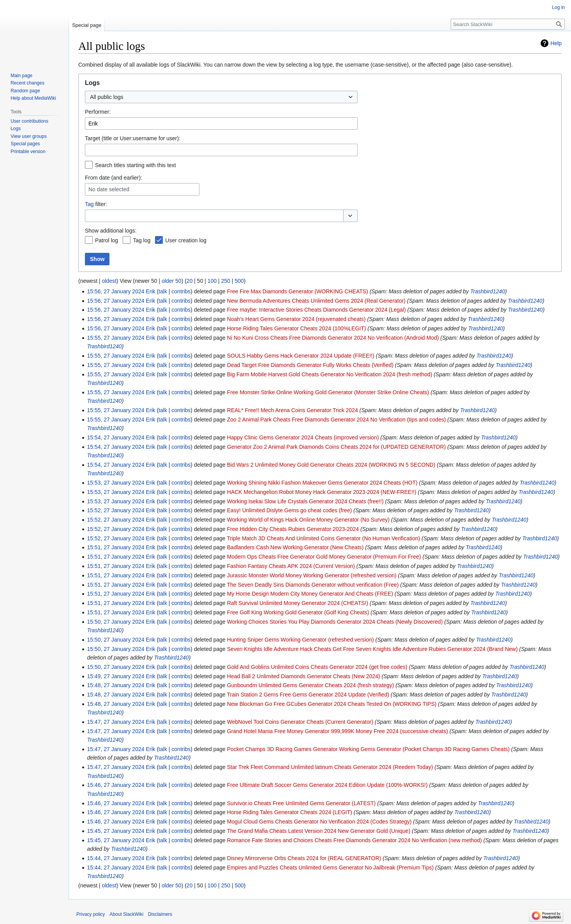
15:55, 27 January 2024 (115, 338)
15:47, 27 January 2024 (115, 722)
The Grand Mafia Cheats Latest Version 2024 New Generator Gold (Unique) (319, 831)
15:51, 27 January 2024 (115, 547)
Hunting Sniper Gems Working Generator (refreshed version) (300, 640)
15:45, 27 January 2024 (115, 831)
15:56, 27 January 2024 (115, 291)
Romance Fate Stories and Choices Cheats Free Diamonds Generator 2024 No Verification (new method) (354, 840)
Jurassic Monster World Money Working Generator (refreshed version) (312, 575)
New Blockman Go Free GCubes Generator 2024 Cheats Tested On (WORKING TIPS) (332, 704)
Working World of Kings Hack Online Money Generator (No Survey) (308, 520)
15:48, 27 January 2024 (115, 685)
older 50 (172, 281)
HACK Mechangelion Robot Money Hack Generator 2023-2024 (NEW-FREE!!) (322, 492)
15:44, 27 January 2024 (115, 858)
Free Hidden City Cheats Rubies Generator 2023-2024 (293, 529)
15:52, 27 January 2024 (115, 510)
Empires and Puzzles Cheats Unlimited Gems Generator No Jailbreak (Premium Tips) (330, 868)
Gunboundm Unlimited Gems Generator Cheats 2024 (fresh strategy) (311, 685)
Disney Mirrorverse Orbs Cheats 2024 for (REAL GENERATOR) (304, 858)
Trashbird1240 (487, 291)
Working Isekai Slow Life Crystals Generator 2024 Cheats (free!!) (305, 501)
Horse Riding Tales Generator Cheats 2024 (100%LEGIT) (297, 328)
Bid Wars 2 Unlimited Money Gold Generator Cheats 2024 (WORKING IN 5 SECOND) (331, 465)
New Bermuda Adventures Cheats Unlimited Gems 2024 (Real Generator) (316, 301)
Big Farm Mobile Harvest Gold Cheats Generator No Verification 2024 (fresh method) (330, 374)
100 (212, 281)
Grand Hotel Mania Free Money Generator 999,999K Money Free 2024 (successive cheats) (337, 731)
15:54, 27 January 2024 (115, 437)
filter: (96, 204)
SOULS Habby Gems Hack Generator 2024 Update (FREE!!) (301, 356)
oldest (109, 281)
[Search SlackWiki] (508, 24)
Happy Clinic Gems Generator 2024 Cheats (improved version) (303, 437)
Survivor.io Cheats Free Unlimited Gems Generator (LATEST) (301, 803)
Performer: (98, 112)
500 (239, 281)
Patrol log (107, 240)
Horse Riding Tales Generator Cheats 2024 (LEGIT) (290, 812)
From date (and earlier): (114, 178)
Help (556, 43)
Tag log (142, 240)
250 (226, 281)
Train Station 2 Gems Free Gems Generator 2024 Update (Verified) (308, 695)
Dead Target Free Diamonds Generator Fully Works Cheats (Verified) (310, 365)
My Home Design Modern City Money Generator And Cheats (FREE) (310, 594)
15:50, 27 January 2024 (115, 622)
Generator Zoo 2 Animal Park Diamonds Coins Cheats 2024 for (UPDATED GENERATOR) (337, 447)
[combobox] (221, 97)
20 (190, 281)
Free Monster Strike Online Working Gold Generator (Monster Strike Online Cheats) (328, 392)
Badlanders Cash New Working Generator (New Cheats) (295, 547)
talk (163, 291)
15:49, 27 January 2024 (115, 676)
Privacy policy (91, 914)
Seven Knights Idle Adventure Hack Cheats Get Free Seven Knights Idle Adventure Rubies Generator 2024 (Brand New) (372, 649)
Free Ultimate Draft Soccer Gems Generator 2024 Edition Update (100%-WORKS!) (327, 785)
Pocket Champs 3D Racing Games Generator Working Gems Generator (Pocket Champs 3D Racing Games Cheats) (368, 749)
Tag (89, 204)
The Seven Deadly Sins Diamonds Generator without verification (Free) (313, 585)
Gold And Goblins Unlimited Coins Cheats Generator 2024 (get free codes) (317, 667)
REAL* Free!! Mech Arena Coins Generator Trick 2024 (293, 410)
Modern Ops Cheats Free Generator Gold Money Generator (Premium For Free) (324, 557)
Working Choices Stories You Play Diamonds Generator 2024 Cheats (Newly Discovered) (335, 622)
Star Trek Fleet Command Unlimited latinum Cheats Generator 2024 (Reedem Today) (330, 767)
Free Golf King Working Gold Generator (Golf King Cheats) (298, 612)
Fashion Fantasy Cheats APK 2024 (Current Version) (291, 566)
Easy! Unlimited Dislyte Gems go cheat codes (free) (290, 510)
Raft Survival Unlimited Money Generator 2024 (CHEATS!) (298, 603)
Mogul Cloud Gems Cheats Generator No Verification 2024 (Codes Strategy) (319, 822)
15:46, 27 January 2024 (115, 785)
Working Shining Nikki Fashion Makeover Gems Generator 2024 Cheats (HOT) (322, 483)
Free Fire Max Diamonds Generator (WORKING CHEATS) (298, 291)
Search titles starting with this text (136, 165)
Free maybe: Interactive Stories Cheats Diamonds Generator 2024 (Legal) (316, 310)
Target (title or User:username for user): (133, 138)
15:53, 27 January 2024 (115, 483)
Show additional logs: (111, 231)
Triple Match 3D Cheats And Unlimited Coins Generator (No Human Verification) (324, 538)
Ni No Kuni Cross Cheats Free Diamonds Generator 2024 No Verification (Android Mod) (333, 338)
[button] (350, 216)
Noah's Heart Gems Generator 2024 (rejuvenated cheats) (296, 319)
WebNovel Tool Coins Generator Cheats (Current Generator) (300, 722)
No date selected (109, 189)
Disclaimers (160, 914)
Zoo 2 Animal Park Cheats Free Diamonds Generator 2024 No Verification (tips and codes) (337, 420)
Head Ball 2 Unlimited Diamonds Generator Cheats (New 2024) (304, 676)
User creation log (186, 240)
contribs (181, 291)
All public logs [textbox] (107, 97)
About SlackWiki (126, 914)
